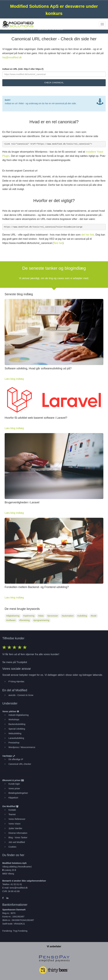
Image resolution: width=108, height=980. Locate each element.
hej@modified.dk (12, 57)
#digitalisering (13, 616)
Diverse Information (18, 833)
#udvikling (82, 616)
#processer (53, 616)
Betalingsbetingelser (18, 793)
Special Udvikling (17, 729)
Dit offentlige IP (16, 759)
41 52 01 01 (16, 884)
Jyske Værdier (15, 828)
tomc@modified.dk (19, 888)
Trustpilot (22, 662)
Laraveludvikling (16, 738)
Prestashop (14, 743)
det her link (88, 235)
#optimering (29, 616)
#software (11, 620)
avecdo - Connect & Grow (21, 695)
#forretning (25, 620)
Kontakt (12, 810)
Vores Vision (15, 824)
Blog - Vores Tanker (18, 837)
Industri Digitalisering (19, 715)
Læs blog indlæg (14, 379)
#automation (68, 616)
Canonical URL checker (20, 764)
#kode (94, 616)
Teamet (12, 814)
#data (41, 616)
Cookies (12, 847)
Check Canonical (54, 83)
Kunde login (14, 784)
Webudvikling (15, 733)
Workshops (14, 719)
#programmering (41, 620)
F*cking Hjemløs (16, 682)
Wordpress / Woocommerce (22, 747)
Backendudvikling (17, 724)
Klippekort (13, 798)
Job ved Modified (17, 842)
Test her (58, 243)
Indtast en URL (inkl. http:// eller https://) (23, 69)
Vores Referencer (17, 819)
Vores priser (14, 788)
